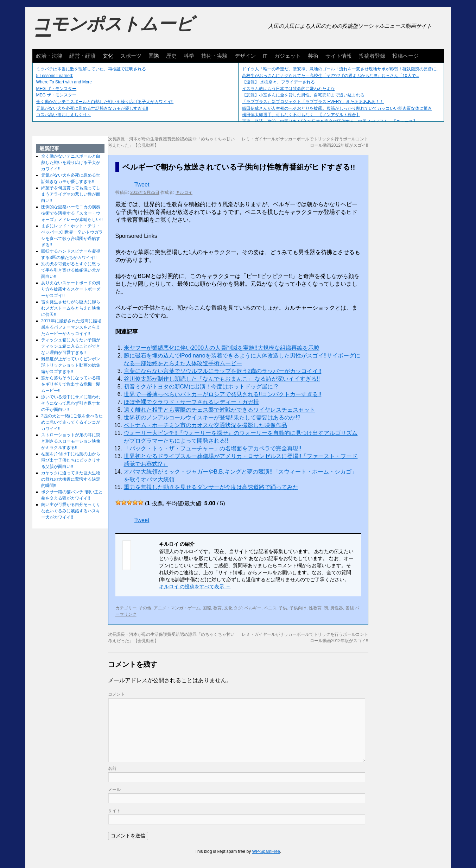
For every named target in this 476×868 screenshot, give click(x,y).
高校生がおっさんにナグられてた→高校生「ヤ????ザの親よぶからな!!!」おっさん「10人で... (331, 76)
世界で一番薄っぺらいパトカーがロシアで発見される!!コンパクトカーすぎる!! (223, 394)
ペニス (270, 608)
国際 (154, 56)
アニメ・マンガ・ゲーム (177, 608)
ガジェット (288, 56)
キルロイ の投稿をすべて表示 (195, 587)
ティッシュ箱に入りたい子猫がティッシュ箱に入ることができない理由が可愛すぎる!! (71, 346)
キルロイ (184, 192)
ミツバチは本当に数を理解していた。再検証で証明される (91, 69)
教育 (217, 608)
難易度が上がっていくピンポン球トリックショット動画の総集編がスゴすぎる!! (71, 365)
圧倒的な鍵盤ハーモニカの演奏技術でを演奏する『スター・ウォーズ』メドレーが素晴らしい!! (72, 213)
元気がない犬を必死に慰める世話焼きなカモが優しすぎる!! (92, 108)
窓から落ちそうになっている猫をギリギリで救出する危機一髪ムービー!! (71, 384)
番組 (350, 608)
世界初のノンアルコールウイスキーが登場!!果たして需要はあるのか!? (212, 417)
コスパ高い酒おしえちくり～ (64, 115)
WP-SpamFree (266, 851)
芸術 (313, 56)
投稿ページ (405, 56)
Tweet (142, 185)
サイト (114, 811)
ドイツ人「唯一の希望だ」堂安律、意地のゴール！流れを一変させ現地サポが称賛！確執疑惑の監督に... (341, 69)
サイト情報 (339, 56)
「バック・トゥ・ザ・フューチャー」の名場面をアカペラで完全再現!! (213, 448)
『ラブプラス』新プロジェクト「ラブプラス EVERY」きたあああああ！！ (313, 102)
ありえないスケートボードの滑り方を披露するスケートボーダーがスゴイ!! (71, 289)
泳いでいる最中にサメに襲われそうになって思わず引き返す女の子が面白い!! (71, 403)
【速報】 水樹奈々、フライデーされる (278, 82)
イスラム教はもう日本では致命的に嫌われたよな (288, 89)
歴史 (171, 56)
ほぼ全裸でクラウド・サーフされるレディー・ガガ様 (191, 402)
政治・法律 (49, 56)
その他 (145, 608)
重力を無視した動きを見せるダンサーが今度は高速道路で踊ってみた (211, 487)
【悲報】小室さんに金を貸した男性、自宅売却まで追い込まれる (303, 95)
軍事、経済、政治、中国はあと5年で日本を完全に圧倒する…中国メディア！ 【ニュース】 (330, 121)
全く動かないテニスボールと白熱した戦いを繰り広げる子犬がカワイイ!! (105, 102)
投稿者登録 (372, 56)
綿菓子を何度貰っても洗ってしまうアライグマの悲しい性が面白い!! (71, 194)
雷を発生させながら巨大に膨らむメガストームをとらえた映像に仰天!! (71, 308)
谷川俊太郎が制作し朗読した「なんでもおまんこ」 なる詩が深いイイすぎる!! (222, 379)
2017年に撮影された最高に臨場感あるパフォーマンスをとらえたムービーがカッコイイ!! (71, 327)
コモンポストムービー (113, 30)
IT (265, 56)
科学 (189, 56)
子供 (283, 608)
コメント (116, 694)
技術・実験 (214, 56)
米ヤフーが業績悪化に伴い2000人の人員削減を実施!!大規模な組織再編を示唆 (222, 348)
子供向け (298, 608)
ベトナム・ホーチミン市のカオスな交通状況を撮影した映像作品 (205, 425)
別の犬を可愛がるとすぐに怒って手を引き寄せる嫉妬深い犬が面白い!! (71, 270)
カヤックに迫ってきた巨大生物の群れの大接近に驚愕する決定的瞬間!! (71, 479)
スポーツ (131, 56)
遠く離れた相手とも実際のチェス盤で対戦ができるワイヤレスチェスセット (220, 410)
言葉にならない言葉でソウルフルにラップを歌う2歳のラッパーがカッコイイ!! (223, 371)
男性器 (337, 608)
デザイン (245, 56)
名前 (112, 768)
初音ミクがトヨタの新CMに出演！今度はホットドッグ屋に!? (201, 387)
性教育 (315, 608)
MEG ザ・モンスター (56, 89)
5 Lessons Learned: (55, 76)
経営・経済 (82, 56)
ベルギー (253, 608)
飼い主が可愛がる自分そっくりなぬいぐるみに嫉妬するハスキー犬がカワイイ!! (71, 511)
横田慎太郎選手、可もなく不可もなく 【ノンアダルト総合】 (301, 115)
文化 (108, 56)
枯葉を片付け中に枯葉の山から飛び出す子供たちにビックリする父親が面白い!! (71, 460)
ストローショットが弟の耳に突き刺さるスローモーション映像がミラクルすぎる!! (71, 441)
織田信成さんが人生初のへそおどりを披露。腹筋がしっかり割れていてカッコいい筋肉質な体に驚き (337, 108)
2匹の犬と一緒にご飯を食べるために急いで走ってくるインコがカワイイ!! (72, 422)
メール (114, 790)
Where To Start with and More (64, 82)
